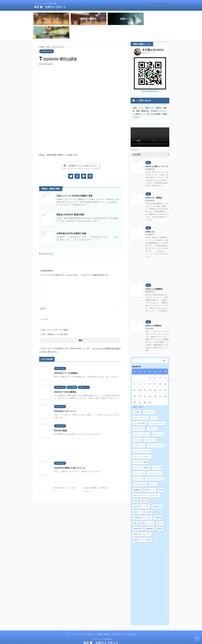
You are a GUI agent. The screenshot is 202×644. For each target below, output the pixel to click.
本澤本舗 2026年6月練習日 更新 (71, 220)
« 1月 (134, 393)
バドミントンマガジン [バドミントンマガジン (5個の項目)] (142, 443)
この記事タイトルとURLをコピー (80, 153)
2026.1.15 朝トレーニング (156, 153)
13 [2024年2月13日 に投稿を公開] (140, 376)
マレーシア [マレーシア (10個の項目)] (138, 465)
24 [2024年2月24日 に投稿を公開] (160, 382)
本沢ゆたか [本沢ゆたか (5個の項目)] (157, 493)
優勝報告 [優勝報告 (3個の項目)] (137, 476)
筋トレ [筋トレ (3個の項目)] (160, 509)
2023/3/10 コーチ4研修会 (66, 360)
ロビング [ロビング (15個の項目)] (153, 471)
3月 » (141, 393)
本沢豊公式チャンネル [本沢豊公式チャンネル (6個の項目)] (142, 504)
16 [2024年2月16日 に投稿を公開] (155, 376)
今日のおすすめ (47, 241)
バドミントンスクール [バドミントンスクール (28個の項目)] (142, 437)
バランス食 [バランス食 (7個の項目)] (157, 454)
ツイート (135, 136)
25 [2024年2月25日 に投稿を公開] (165, 382)
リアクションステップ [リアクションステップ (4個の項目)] (155, 465)
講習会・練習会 (103, 621)
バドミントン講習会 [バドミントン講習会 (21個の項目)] (141, 454)
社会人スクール (117, 621)
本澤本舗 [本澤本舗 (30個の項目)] (158, 504)
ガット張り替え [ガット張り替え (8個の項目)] (140, 410)
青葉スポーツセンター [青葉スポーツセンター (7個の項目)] (142, 521)
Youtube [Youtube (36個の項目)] (137, 398)
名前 (43, 295)
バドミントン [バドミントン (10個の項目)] (139, 432)
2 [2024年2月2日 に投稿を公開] (155, 364)
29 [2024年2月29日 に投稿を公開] (150, 389)
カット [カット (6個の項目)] (154, 404)
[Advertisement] (80, 437)
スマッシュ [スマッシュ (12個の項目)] (152, 415)
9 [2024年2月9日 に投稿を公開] (155, 370)
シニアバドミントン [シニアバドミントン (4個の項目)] (157, 410)
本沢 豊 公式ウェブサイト (50, 7)
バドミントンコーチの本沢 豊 (101, 626)
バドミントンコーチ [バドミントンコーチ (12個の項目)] (155, 432)
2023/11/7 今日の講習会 (65, 379)
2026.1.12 (150, 218)
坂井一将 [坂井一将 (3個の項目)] (145, 487)
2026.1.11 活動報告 (153, 275)
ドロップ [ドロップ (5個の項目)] (137, 426)
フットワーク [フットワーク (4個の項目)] (139, 459)
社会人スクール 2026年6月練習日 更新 (74, 183)
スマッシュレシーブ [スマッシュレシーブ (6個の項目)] (141, 421)
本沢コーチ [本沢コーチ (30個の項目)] (138, 498)
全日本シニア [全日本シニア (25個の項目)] (150, 476)
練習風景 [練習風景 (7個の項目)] (150, 515)
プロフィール (79, 621)
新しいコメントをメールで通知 (55, 317)
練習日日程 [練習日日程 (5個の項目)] (138, 515)
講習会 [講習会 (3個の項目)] (160, 515)
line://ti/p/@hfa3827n (150, 78)
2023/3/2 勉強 (60, 417)
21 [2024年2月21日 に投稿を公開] (145, 382)
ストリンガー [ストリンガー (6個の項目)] (139, 415)
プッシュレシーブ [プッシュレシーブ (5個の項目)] (155, 459)
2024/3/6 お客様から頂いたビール (70, 455)
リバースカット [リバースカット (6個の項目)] (140, 471)
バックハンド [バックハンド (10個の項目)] (150, 426)
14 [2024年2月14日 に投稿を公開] (145, 376)
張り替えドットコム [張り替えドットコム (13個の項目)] (141, 493)
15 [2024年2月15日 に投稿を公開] (150, 376)
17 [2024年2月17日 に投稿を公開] (160, 376)
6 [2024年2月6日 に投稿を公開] (140, 370)
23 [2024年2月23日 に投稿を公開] (155, 382)
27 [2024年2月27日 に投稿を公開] (140, 389)
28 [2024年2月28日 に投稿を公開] (145, 389)
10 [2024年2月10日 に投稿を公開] (160, 370)
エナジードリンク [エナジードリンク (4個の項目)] (140, 404)
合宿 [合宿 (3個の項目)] (135, 487)
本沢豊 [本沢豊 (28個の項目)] (149, 498)
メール (44, 306)
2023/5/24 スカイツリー (65, 398)
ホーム (69, 621)
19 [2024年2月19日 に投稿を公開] (135, 382)
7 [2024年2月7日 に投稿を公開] (145, 370)
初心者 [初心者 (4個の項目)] (161, 476)
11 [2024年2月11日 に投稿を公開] (165, 370)
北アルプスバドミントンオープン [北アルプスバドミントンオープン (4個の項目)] (146, 482)
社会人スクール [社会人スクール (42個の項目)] (147, 509)
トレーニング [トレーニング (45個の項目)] (158, 421)
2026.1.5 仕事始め (153, 312)
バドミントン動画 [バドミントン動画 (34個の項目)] (140, 448)
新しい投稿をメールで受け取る (55, 321)
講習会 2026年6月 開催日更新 (70, 202)
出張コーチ (91, 621)
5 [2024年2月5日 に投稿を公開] (134, 370)
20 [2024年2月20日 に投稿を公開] (140, 382)
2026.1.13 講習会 (153, 184)
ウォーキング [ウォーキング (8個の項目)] (149, 398)
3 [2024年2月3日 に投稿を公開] (160, 364)
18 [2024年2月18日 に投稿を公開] (165, 376)
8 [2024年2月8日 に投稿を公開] (150, 370)
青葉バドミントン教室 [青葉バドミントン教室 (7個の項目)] (142, 526)
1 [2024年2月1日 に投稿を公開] (150, 364)
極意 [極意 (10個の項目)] (135, 509)
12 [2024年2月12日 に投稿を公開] (135, 376)
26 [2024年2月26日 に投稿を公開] (135, 389)
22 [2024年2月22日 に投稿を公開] (150, 382)
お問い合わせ (131, 621)
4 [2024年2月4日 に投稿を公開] (165, 364)
